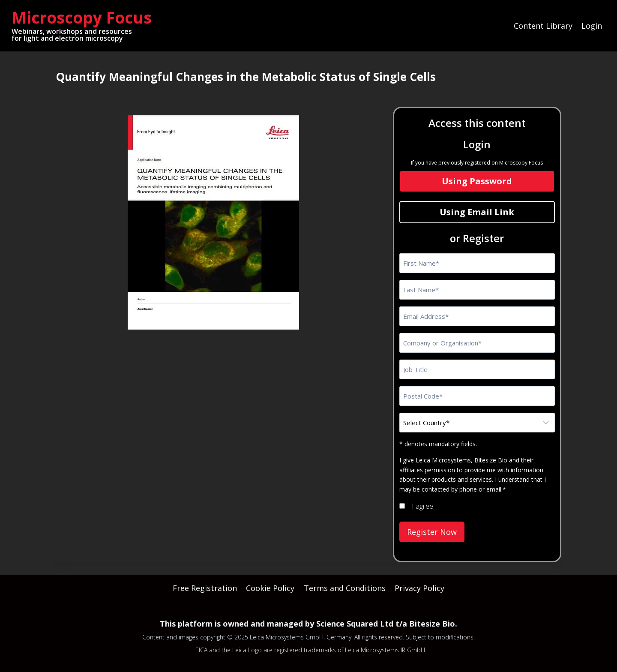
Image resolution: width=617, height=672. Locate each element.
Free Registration (205, 588)
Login (592, 26)
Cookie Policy (270, 588)
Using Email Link (477, 212)
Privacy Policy (419, 588)
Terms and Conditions (345, 588)
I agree (422, 506)
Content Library (543, 26)
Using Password (477, 181)
